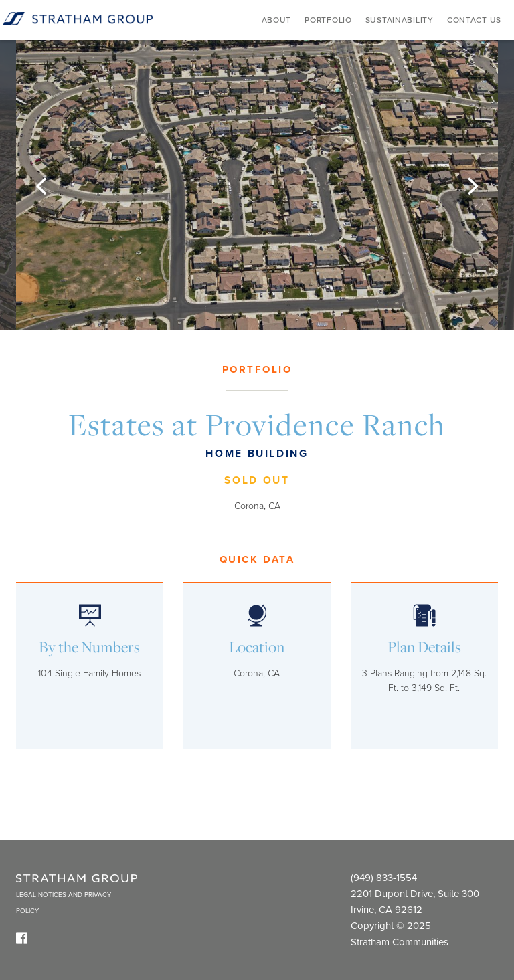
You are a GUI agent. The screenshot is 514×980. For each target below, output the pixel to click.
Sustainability (400, 20)
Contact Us (474, 20)
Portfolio (328, 20)
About (277, 20)
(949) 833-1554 (384, 878)
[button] (41, 185)
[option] (257, 185)
